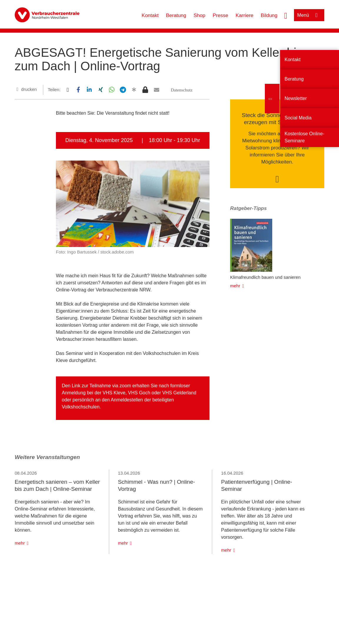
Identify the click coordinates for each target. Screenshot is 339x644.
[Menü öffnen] (309, 15)
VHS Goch (139, 393)
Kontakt (150, 15)
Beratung (176, 15)
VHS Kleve (114, 393)
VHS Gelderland (180, 393)
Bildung (269, 15)
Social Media (298, 118)
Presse (221, 15)
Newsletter (296, 98)
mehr (235, 286)
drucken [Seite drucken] (29, 89)
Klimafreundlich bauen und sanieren (265, 277)
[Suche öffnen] (286, 15)
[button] (68, 90)
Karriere (245, 15)
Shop (200, 15)
